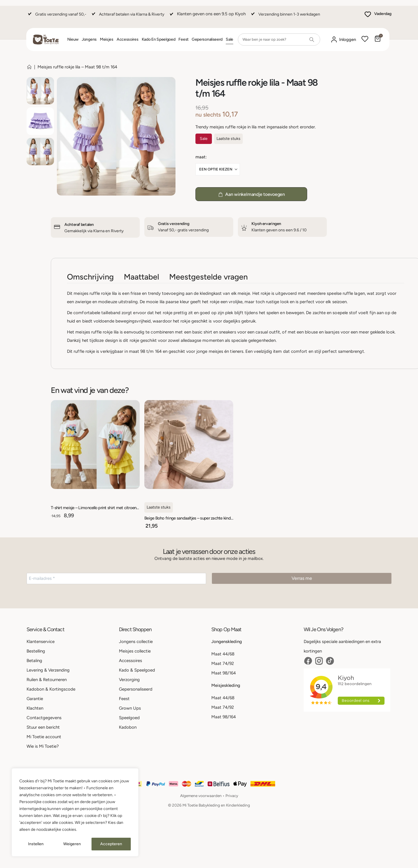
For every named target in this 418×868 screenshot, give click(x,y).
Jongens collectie (136, 642)
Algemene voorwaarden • (203, 796)
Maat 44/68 (223, 654)
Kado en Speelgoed (159, 39)
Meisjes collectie (135, 651)
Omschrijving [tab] (90, 277)
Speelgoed (129, 718)
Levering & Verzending (48, 670)
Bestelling (36, 651)
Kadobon (128, 727)
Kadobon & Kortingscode (51, 689)
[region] (75, 812)
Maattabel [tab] (141, 277)
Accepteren (111, 844)
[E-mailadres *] (116, 579)
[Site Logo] (46, 40)
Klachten (35, 708)
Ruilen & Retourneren (47, 680)
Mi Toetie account (44, 737)
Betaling (34, 661)
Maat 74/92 (223, 663)
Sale (229, 39)
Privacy (232, 796)
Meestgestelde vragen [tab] (208, 277)
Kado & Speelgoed (137, 670)
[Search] (312, 40)
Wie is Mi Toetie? (43, 746)
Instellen (36, 844)
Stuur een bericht (43, 727)
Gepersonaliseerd (207, 39)
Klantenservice (41, 642)
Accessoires (128, 39)
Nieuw (73, 39)
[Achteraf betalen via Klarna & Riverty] (127, 17)
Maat (200, 157)
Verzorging (129, 680)
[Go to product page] (95, 445)
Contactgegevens (44, 718)
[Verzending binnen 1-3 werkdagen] (285, 17)
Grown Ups (130, 708)
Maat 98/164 (224, 673)
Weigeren (72, 844)
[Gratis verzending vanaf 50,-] (56, 17)
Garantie (35, 699)
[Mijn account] (343, 40)
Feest (183, 39)
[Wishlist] (365, 40)
